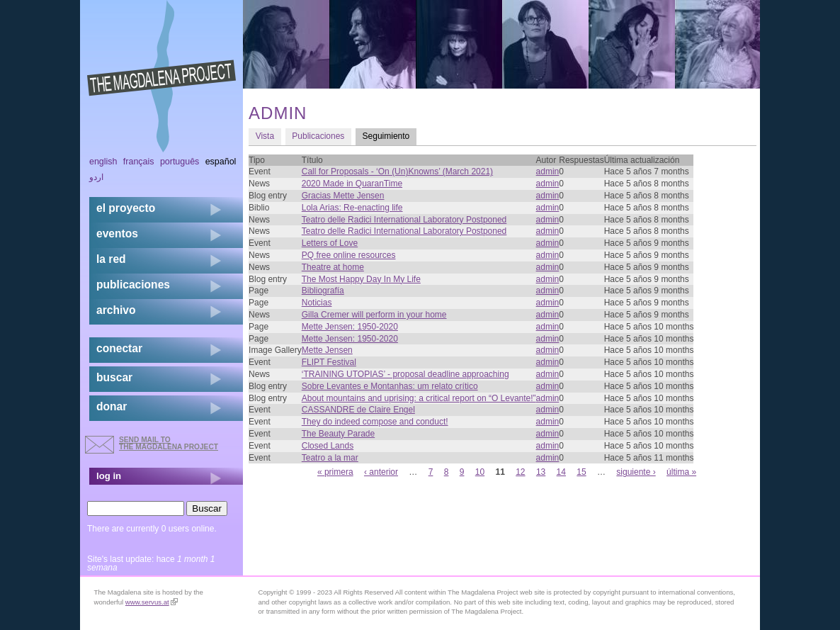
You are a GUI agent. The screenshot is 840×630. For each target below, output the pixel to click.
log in (109, 476)
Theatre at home (333, 267)
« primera (335, 472)
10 (480, 472)
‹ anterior (381, 472)
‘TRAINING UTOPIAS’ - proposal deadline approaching (405, 374)
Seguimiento (390, 136)
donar (112, 406)
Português (180, 162)
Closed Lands (328, 446)
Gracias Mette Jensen (343, 196)
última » (681, 472)
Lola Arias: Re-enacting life (352, 208)
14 (561, 472)
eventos (117, 234)
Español (221, 162)
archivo (116, 310)
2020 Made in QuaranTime (352, 184)
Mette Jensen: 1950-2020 (350, 327)
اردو (96, 177)
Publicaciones (318, 136)
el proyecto (126, 208)
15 (581, 472)
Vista (265, 136)
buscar (114, 377)
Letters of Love (330, 243)
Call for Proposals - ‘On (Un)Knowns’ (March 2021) (397, 171)
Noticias (317, 303)
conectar (119, 348)
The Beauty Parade (338, 434)
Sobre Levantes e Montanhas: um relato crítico (390, 386)
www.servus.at (152, 602)
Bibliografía (323, 291)
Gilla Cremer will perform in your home (374, 315)
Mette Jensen (327, 350)
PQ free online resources (349, 255)
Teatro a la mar (330, 458)
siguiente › (636, 472)
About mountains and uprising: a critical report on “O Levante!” (419, 398)
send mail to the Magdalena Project (169, 443)
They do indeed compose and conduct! (375, 422)
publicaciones (133, 285)
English (103, 162)
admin (548, 171)
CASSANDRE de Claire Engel (358, 410)
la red (111, 259)
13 (541, 472)
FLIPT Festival (329, 362)
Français (139, 162)
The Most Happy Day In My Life (361, 279)
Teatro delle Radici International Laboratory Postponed (404, 220)
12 (520, 472)
